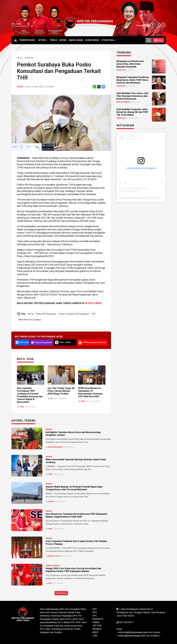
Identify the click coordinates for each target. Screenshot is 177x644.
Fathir (22, 407)
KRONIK (49, 429)
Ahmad (51, 501)
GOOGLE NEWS (93, 303)
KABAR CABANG (53, 566)
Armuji (31, 314)
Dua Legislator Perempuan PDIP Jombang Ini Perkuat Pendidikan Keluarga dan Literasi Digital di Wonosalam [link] (30, 395)
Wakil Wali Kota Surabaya (30, 320)
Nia (51, 398)
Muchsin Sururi (54, 556)
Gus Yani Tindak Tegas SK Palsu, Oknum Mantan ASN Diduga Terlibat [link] (61, 391)
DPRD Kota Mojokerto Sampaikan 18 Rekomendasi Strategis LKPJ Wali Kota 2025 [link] (90, 392)
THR (93, 314)
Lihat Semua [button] (61, 593)
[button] (158, 40)
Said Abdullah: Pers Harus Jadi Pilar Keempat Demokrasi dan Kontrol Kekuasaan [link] (132, 96)
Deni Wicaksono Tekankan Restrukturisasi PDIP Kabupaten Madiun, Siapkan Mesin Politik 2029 (76, 515)
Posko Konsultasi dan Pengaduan (74, 314)
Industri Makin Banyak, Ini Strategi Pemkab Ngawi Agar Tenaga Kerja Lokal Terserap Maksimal (74, 488)
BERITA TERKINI (123, 102)
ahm (50, 529)
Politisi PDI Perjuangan (46, 314)
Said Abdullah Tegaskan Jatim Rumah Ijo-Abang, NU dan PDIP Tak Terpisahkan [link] (132, 112)
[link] (19, 58)
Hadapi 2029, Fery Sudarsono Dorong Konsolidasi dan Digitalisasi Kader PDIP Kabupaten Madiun (73, 570)
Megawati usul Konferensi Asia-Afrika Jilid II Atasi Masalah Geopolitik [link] (130, 64)
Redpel (20, 87)
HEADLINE (121, 70)
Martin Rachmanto (55, 447)
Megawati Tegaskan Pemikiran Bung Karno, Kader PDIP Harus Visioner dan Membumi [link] (133, 80)
